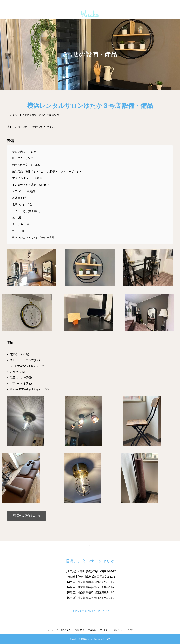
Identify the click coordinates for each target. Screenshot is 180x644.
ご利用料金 (79, 630)
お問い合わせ (118, 630)
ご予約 (130, 630)
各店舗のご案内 (64, 630)
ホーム (50, 630)
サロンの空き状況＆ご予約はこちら (91, 611)
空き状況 (92, 630)
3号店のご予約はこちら (27, 516)
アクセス (104, 630)
